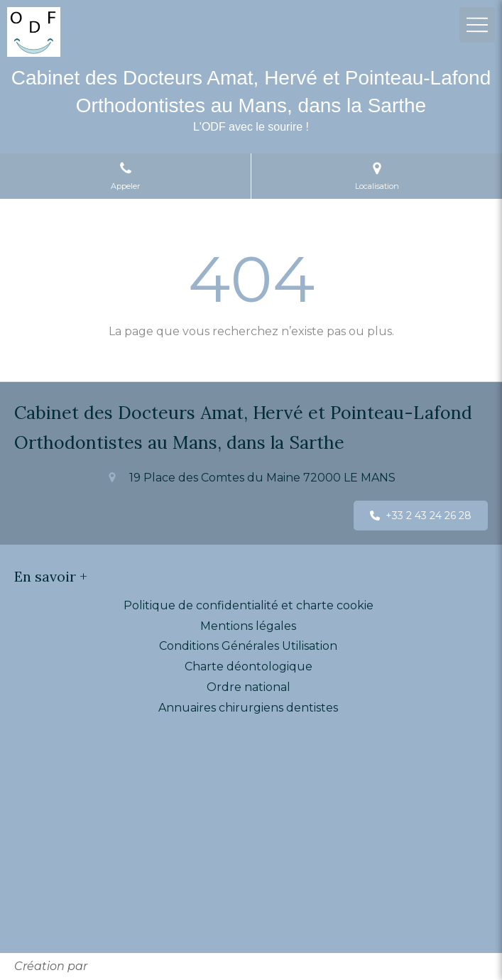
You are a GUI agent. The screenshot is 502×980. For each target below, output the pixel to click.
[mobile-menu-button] (477, 25)
